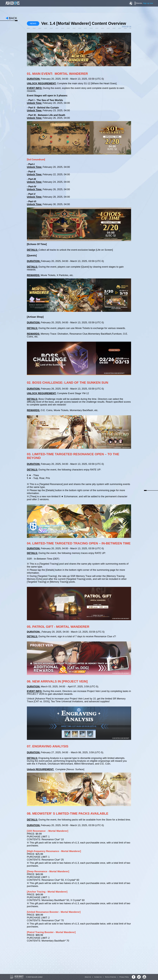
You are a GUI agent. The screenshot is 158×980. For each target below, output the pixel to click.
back (13, 18)
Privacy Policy (124, 977)
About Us (88, 977)
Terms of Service (111, 977)
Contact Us (98, 977)
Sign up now (148, 3)
